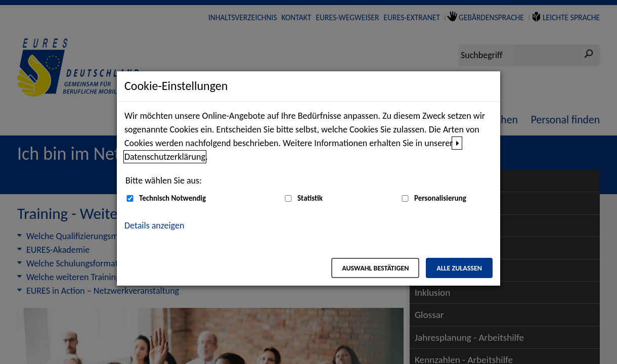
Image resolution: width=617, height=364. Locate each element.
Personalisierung (440, 198)
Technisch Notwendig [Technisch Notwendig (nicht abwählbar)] (172, 198)
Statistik (310, 198)
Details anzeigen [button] (154, 225)
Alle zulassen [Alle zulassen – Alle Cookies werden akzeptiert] (459, 268)
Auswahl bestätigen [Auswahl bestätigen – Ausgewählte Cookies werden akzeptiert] (375, 268)
